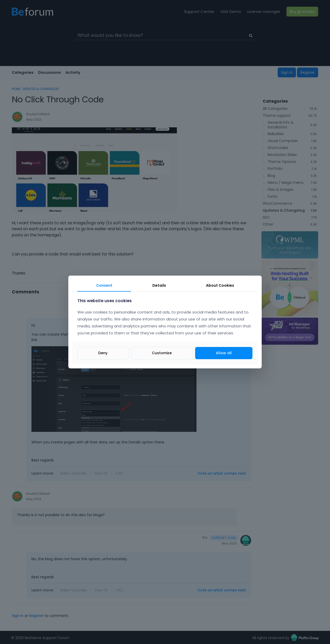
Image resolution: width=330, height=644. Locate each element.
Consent (104, 285)
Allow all (224, 353)
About (220, 285)
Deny (103, 353)
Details (159, 285)
